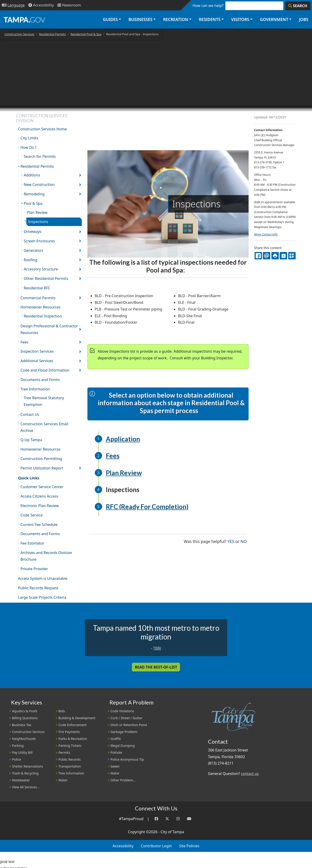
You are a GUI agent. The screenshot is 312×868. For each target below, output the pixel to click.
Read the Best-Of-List (156, 667)
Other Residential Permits (46, 279)
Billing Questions (25, 718)
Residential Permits (53, 34)
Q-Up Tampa (31, 440)
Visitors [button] (240, 19)
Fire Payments (69, 732)
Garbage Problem (124, 732)
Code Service (32, 515)
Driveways (33, 232)
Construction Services (19, 34)
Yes (231, 541)
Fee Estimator (32, 543)
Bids (62, 711)
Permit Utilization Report (42, 468)
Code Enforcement (73, 725)
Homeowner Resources (41, 307)
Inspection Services (37, 351)
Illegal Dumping (123, 746)
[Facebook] (156, 819)
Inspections (38, 222)
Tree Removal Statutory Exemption (44, 401)
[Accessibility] (41, 5)
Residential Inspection (43, 316)
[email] (267, 256)
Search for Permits (40, 156)
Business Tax (22, 725)
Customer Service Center (42, 487)
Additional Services (37, 361)
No (244, 541)
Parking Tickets (70, 746)
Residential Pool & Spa (86, 34)
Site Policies (189, 846)
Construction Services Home (42, 129)
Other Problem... (123, 780)
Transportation (70, 766)
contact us (250, 774)
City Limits (29, 138)
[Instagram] (178, 819)
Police (16, 759)
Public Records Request (38, 588)
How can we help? (208, 6)
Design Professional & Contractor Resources (49, 329)
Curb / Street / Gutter (126, 718)
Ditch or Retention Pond (129, 725)
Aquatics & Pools (25, 711)
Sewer (115, 766)
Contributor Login (156, 846)
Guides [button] (110, 19)
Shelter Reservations (28, 766)
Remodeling (34, 194)
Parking (18, 746)
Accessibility (123, 846)
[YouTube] (189, 819)
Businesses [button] (140, 19)
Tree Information (35, 389)
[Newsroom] (69, 5)
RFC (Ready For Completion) (147, 507)
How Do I (28, 147)
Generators (34, 250)
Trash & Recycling (25, 773)
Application (123, 439)
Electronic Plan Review (40, 506)
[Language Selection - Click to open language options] (13, 5)
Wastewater (21, 780)
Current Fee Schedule (39, 525)
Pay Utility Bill (22, 752)
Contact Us (30, 414)
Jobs (304, 19)
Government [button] (274, 19)
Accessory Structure (41, 269)
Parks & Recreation (73, 739)
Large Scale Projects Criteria (42, 597)
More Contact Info (266, 234)
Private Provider (34, 569)
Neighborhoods (24, 739)
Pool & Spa (33, 203)
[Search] (298, 6)
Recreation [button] (175, 19)
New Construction (39, 185)
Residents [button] (210, 19)
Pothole (116, 752)
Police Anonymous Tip (127, 759)
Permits (64, 752)
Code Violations (122, 711)
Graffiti (116, 739)
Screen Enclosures (39, 241)
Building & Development (77, 718)
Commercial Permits (38, 298)
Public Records (70, 759)
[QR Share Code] (292, 256)
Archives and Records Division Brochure (46, 556)
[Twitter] (167, 819)
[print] (275, 256)
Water (63, 780)
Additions (32, 175)
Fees (24, 342)
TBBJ (157, 648)
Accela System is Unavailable (43, 578)
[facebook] (258, 256)
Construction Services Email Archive (44, 427)
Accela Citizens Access (39, 496)
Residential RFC (37, 288)
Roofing (31, 260)
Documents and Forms (40, 380)
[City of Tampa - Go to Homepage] (24, 20)
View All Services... (26, 787)
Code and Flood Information (45, 370)
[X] (283, 256)
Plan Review (37, 212)
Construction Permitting (41, 459)
